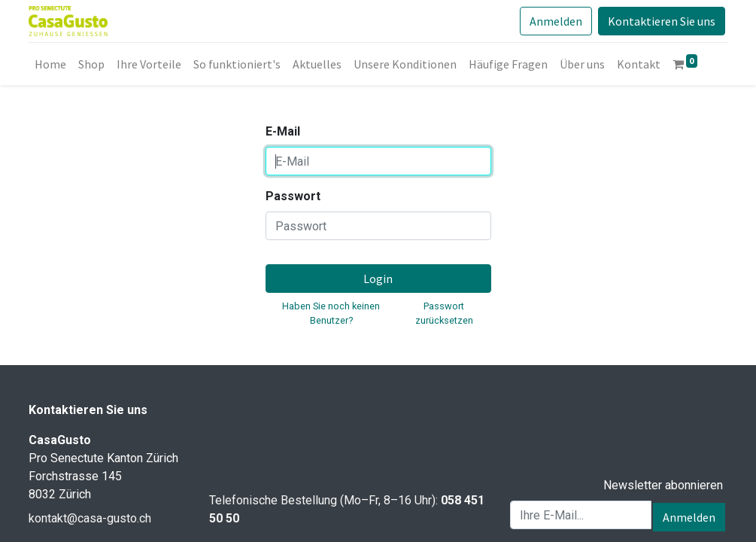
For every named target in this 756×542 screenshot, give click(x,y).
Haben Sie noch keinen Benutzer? (331, 313)
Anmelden (556, 21)
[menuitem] (50, 64)
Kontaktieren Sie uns (662, 21)
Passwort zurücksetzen (444, 313)
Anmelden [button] (689, 517)
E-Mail (283, 131)
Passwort (293, 196)
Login (378, 279)
